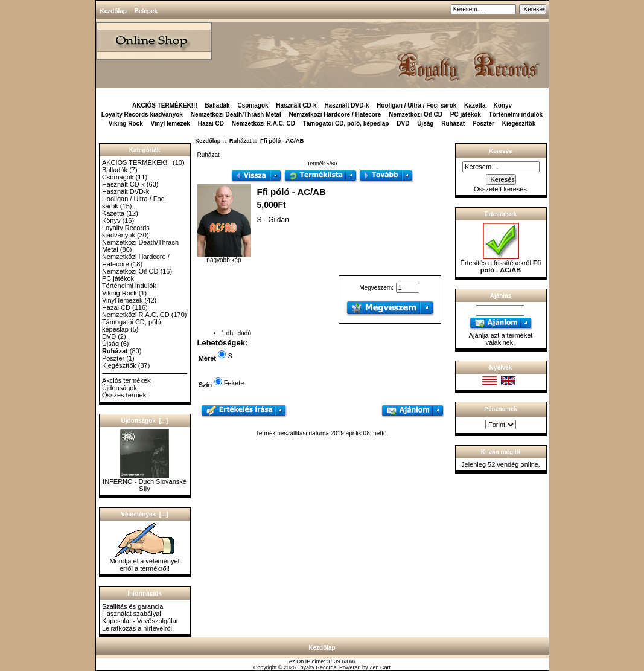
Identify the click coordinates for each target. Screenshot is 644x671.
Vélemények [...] (144, 514)
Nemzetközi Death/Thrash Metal (236, 114)
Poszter (483, 124)
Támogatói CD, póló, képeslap (346, 124)
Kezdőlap (113, 11)
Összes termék (124, 395)
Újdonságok (120, 388)
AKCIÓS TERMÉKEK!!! (165, 105)
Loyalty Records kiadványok (142, 114)
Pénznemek (500, 409)
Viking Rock (126, 124)
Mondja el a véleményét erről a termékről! (144, 562)
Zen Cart (380, 667)
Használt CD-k (296, 105)
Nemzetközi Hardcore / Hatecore (335, 114)
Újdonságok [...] (145, 421)
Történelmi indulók (516, 114)
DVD (403, 124)
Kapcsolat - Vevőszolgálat (140, 621)
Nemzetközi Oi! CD (416, 114)
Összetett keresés (500, 189)
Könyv (502, 105)
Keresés (500, 151)
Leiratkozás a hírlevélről (137, 628)
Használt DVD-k (346, 105)
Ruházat (241, 140)
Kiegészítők (519, 124)
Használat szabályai (132, 614)
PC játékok (466, 114)
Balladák (218, 105)
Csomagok (253, 105)
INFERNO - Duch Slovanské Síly (145, 482)
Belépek (146, 11)
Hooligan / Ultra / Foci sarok (416, 105)
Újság (425, 124)
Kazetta (475, 105)
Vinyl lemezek (171, 124)
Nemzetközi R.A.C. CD (263, 124)
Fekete (234, 383)
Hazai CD (211, 124)
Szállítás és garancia (133, 606)
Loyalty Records (317, 667)
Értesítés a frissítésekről (501, 263)
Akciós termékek (126, 380)
